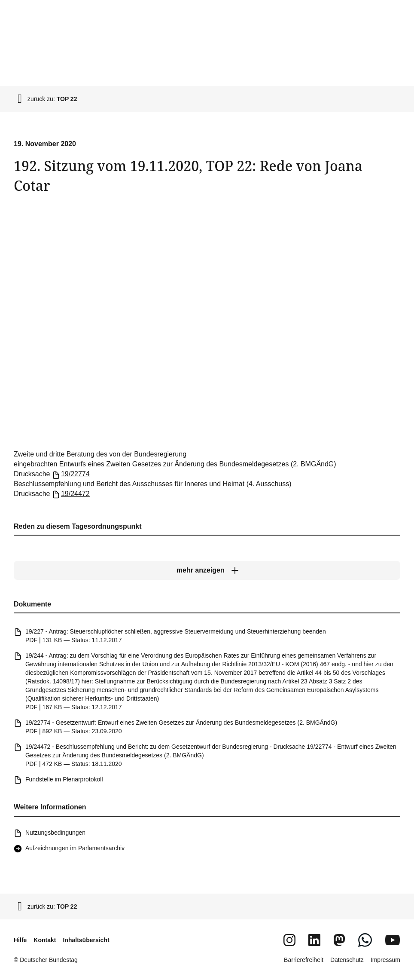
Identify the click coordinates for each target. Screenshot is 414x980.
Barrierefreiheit (304, 960)
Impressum (385, 960)
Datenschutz (347, 960)
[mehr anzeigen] (207, 570)
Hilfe (20, 940)
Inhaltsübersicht (86, 940)
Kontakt (45, 940)
